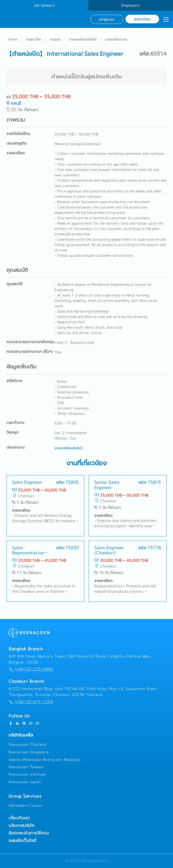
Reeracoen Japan (25, 782)
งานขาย (55, 39)
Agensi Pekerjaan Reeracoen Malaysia (45, 760)
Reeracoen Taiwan (26, 767)
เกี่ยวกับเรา (19, 818)
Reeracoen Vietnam (27, 774)
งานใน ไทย (33, 39)
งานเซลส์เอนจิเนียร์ (83, 39)
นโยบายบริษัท (21, 825)
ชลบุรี (16, 103)
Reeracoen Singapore (29, 752)
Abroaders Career (26, 805)
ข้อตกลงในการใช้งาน (29, 833)
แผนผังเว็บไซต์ (23, 840)
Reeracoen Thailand (27, 745)
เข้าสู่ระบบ (107, 19)
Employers (131, 5)
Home (13, 39)
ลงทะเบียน (142, 19)
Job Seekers (44, 5)
